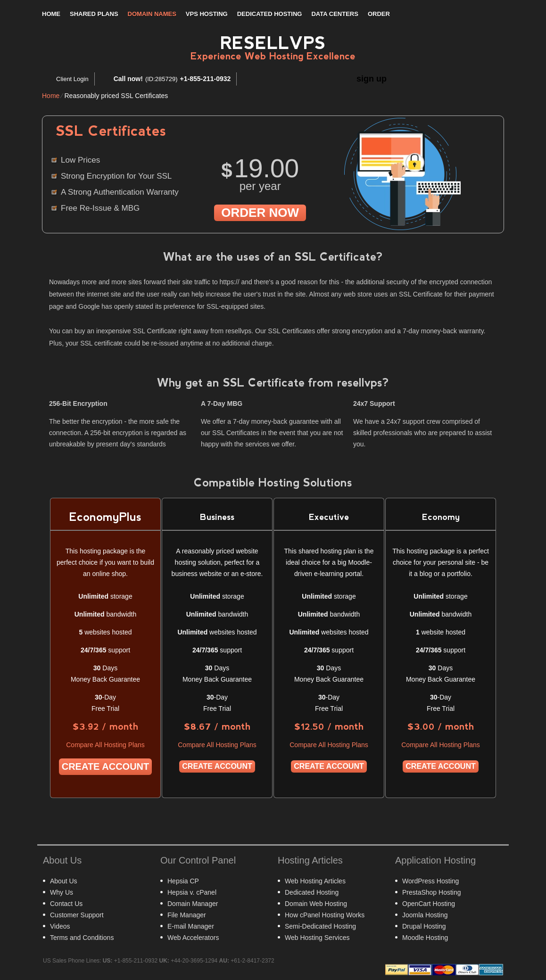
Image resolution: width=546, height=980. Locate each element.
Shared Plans (94, 14)
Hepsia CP (183, 881)
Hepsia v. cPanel (192, 892)
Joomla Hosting (425, 915)
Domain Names (152, 14)
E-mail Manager (191, 926)
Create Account (106, 766)
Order (379, 14)
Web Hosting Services (317, 938)
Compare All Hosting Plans (105, 745)
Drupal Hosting (424, 926)
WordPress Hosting (430, 881)
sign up (372, 79)
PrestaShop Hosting (432, 892)
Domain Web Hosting (316, 904)
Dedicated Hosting (270, 14)
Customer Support (77, 915)
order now (260, 213)
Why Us (62, 892)
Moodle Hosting (425, 938)
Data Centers (335, 14)
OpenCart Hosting (429, 904)
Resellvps (273, 43)
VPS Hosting (207, 14)
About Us (64, 881)
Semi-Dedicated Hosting (320, 926)
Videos (60, 926)
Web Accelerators (193, 938)
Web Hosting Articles (315, 881)
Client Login (72, 79)
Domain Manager (193, 904)
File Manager (187, 915)
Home (51, 14)
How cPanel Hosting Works (325, 915)
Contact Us (66, 904)
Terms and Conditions (82, 938)
